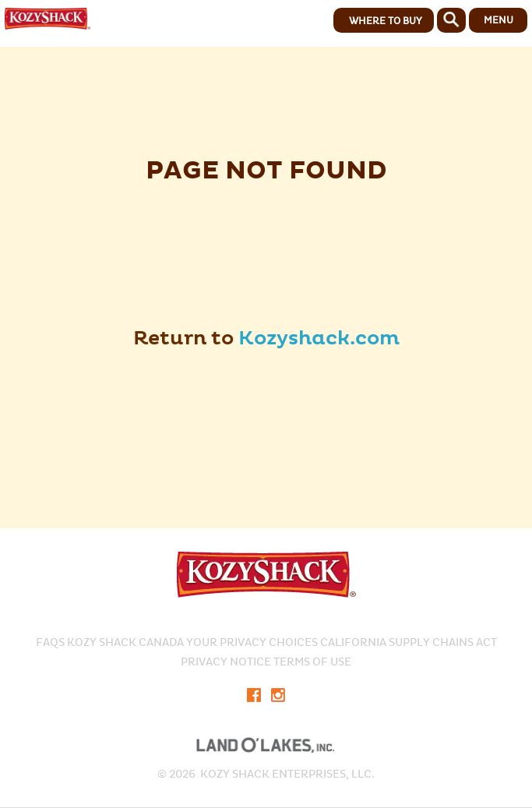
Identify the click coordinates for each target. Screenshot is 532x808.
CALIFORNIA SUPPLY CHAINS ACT (409, 642)
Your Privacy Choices (252, 642)
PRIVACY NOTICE (226, 662)
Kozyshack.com (319, 339)
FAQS (50, 642)
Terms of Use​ (312, 662)
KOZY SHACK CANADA (125, 642)
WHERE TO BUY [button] (386, 21)
